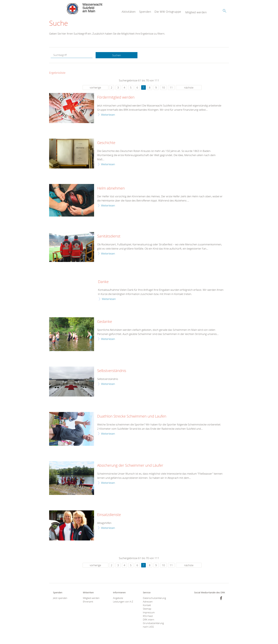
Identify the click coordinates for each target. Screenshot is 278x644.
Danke (103, 282)
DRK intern (149, 620)
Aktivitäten (129, 12)
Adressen (148, 602)
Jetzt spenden (60, 598)
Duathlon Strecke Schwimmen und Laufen (132, 416)
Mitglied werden (196, 12)
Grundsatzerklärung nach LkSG (153, 625)
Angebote (118, 598)
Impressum (149, 612)
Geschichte (106, 143)
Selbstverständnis (112, 371)
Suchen (117, 55)
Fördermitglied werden (116, 97)
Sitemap (147, 609)
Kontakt (147, 605)
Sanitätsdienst (109, 236)
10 (163, 88)
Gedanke (105, 322)
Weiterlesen (108, 115)
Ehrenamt (88, 602)
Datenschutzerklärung (154, 598)
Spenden (145, 12)
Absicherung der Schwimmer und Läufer (130, 466)
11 (171, 88)
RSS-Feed (148, 616)
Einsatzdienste (109, 515)
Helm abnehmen (111, 188)
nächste (189, 88)
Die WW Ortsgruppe (168, 12)
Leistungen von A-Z (123, 602)
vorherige (95, 88)
